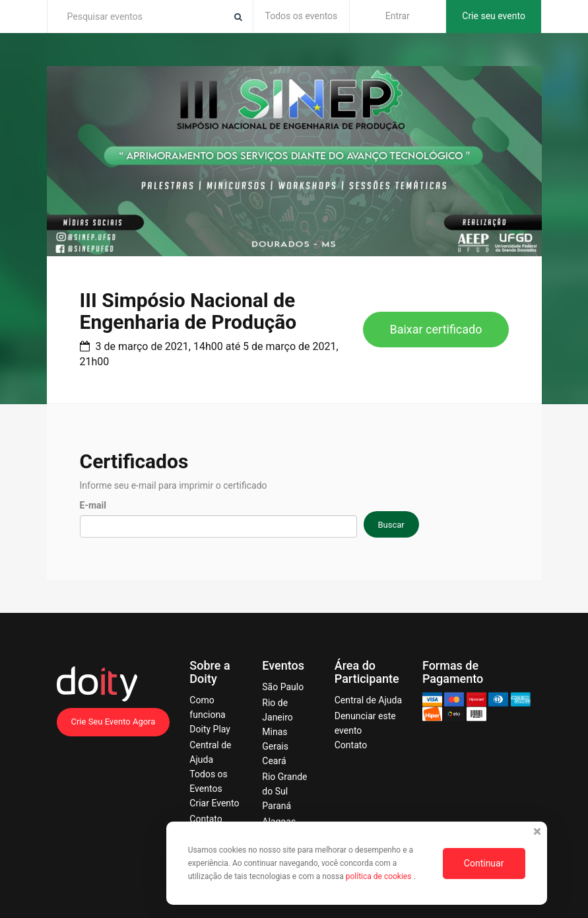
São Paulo (283, 687)
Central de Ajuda (368, 700)
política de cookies (380, 876)
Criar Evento (214, 803)
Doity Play (210, 729)
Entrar (398, 16)
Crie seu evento (494, 16)
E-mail (93, 505)
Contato (206, 819)
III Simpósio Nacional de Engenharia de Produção (188, 311)
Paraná (277, 806)
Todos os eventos (302, 16)
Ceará (274, 761)
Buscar (391, 525)
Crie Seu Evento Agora (114, 722)
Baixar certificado (436, 329)
